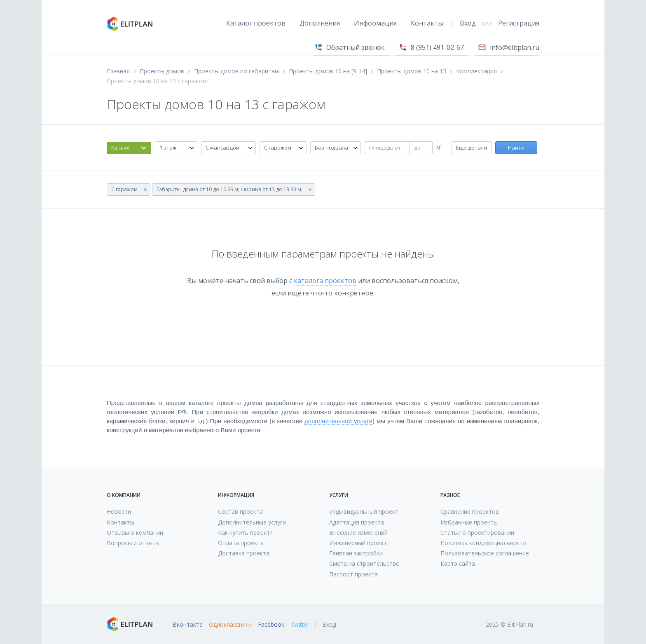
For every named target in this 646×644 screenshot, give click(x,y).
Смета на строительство (364, 563)
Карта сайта (458, 563)
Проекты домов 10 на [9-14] (328, 71)
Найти (516, 148)
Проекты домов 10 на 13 (412, 71)
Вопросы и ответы (133, 543)
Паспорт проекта (353, 574)
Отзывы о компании (135, 533)
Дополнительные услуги (252, 522)
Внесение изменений (358, 533)
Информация (375, 23)
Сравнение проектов (470, 512)
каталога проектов (325, 281)
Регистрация (519, 23)
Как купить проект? (245, 533)
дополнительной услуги (338, 421)
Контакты (427, 23)
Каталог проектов (256, 23)
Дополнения (320, 23)
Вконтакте (188, 625)
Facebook (271, 625)
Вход (468, 23)
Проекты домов (162, 71)
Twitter (300, 625)
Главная (118, 71)
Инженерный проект (358, 543)
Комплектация (476, 71)
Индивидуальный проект (364, 512)
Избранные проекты (469, 522)
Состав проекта (240, 512)
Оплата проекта (241, 543)
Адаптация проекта (357, 522)
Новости (119, 512)
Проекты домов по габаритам (236, 71)
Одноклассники (230, 625)
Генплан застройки (356, 553)
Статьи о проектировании (477, 533)
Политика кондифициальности (483, 543)
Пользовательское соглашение (485, 553)
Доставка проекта (244, 553)
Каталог (121, 148)
